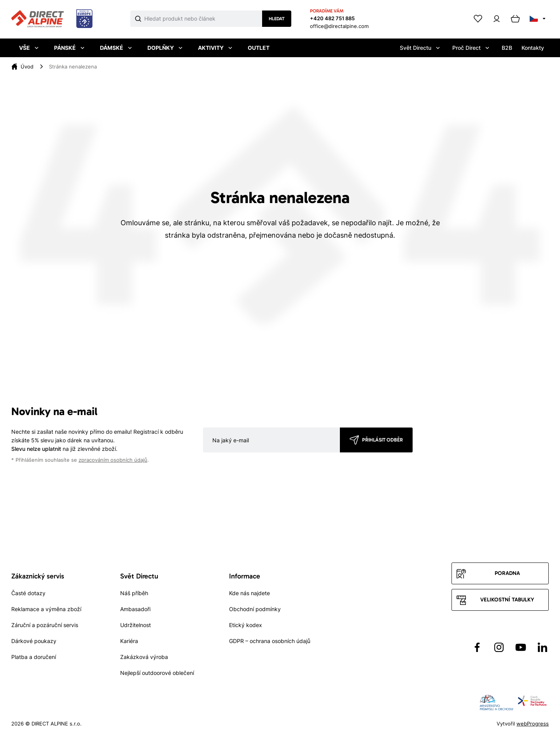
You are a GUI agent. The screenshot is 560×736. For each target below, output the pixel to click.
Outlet (259, 48)
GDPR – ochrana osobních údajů (270, 641)
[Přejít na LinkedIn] (542, 647)
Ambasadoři (135, 609)
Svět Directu (420, 48)
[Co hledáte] (203, 19)
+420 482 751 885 (332, 18)
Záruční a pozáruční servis (45, 625)
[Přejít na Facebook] (477, 647)
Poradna (507, 573)
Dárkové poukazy (34, 641)
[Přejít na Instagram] (499, 647)
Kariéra (129, 641)
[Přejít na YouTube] (521, 647)
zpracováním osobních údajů (113, 460)
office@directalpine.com (339, 26)
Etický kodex (246, 625)
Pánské (69, 48)
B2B (507, 48)
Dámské (116, 48)
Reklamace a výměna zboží (46, 609)
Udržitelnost (136, 625)
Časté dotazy (28, 593)
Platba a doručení (34, 657)
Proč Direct (471, 48)
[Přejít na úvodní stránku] (52, 19)
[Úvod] (27, 67)
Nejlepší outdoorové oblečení (157, 673)
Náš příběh (134, 593)
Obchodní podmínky (255, 609)
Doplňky (165, 48)
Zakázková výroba (144, 657)
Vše (29, 48)
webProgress (533, 724)
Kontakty (533, 48)
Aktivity (215, 48)
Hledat (277, 19)
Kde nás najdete (249, 593)
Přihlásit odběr (382, 440)
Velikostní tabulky (507, 600)
